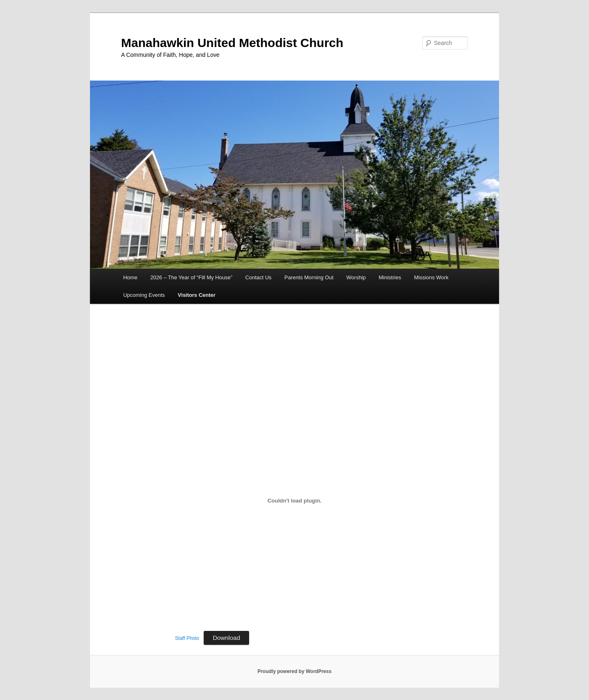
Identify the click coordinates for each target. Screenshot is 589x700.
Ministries (390, 277)
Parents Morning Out (309, 277)
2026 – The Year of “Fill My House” (191, 277)
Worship (356, 277)
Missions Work (431, 277)
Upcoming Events (144, 295)
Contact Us (259, 277)
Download (226, 638)
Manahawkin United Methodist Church (232, 43)
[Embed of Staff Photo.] (294, 500)
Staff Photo (187, 638)
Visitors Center (197, 295)
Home (130, 277)
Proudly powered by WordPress (294, 671)
